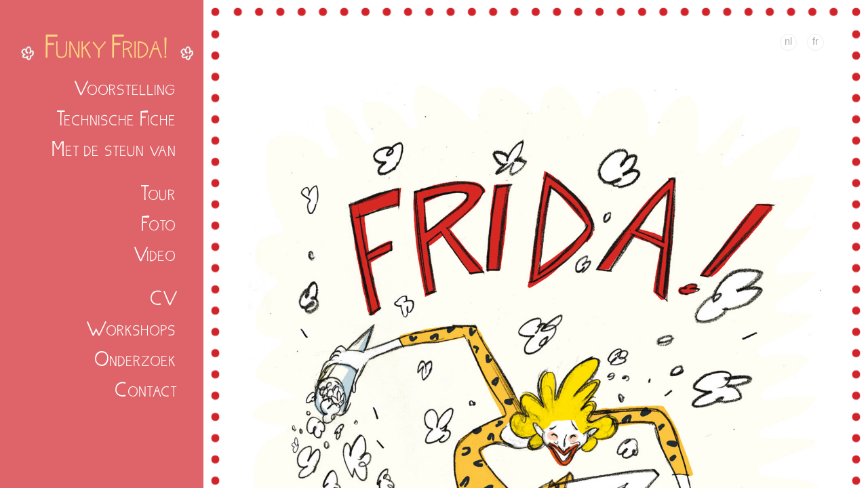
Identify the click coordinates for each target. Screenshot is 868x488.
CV (163, 298)
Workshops (132, 328)
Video (155, 254)
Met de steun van (114, 149)
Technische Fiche (117, 118)
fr (815, 41)
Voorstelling (125, 88)
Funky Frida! (107, 46)
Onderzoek (136, 359)
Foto (159, 223)
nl (788, 41)
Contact (146, 389)
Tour (159, 193)
